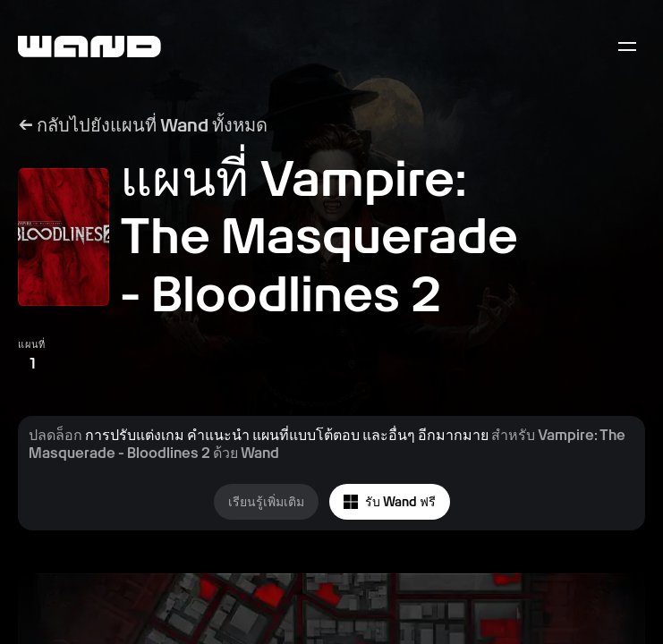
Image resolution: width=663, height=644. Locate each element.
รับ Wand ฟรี (390, 502)
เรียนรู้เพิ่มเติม (266, 502)
